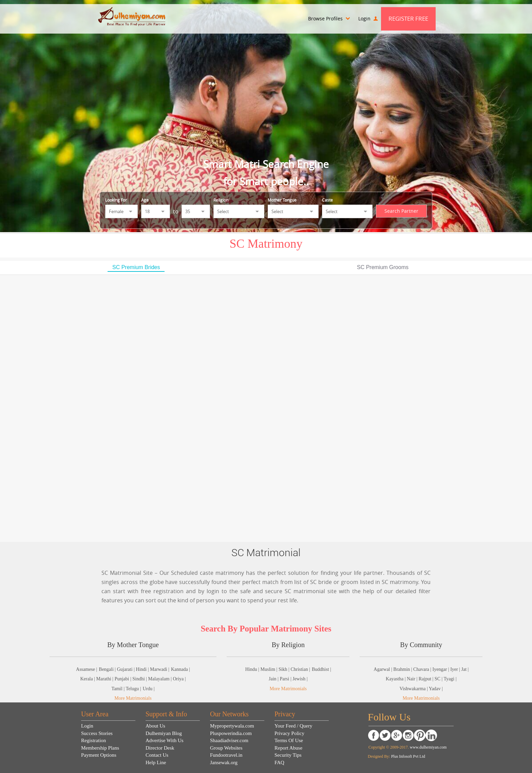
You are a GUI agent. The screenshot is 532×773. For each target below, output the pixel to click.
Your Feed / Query (293, 726)
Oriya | (179, 679)
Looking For (116, 200)
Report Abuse (288, 748)
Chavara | (423, 669)
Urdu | (148, 689)
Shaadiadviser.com (229, 740)
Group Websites (226, 748)
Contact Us (157, 755)
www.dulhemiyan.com (428, 747)
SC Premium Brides (136, 267)
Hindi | (143, 669)
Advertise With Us (165, 740)
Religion (221, 200)
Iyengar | (442, 669)
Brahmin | (403, 669)
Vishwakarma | (414, 689)
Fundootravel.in (226, 755)
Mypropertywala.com (232, 726)
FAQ (279, 762)
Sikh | (284, 669)
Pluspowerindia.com (231, 733)
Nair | (413, 679)
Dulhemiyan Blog (164, 733)
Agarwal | (383, 669)
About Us (155, 726)
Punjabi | (124, 679)
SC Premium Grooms (383, 267)
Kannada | (180, 669)
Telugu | (133, 689)
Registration (93, 740)
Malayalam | (161, 679)
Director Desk (160, 748)
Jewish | (300, 679)
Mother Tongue (282, 200)
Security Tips (288, 755)
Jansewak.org (224, 762)
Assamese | (87, 669)
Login (368, 18)
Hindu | (253, 669)
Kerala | (88, 679)
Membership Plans (100, 748)
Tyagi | (450, 679)
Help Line (156, 762)
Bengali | (108, 669)
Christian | (300, 669)
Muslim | (270, 669)
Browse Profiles (329, 18)
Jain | (274, 679)
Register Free (408, 18)
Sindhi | (140, 679)
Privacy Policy (289, 733)
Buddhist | (321, 669)
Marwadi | (160, 669)
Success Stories (97, 733)
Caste (327, 200)
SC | (439, 679)
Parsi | (286, 679)
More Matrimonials (133, 698)
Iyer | (456, 669)
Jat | (465, 669)
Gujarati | (127, 669)
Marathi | (106, 679)
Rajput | (427, 679)
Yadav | (436, 689)
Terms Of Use (289, 740)
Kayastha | (396, 679)
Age (145, 200)
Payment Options (99, 755)
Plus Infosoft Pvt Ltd (408, 756)
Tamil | (118, 689)
